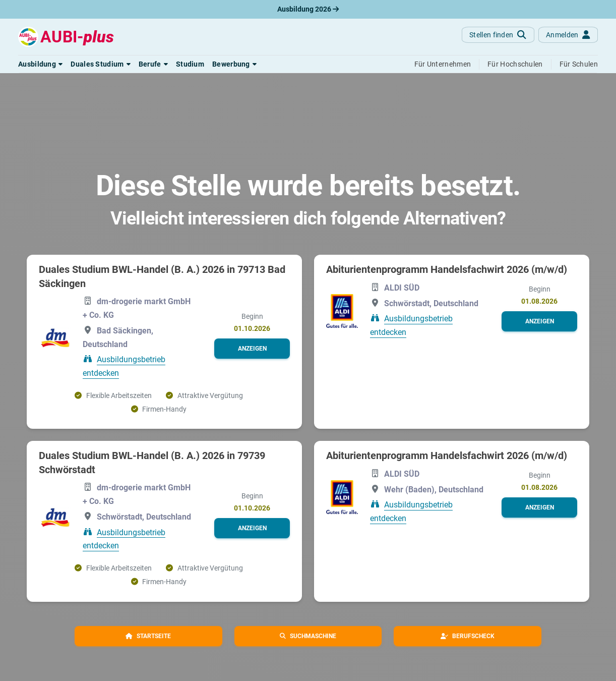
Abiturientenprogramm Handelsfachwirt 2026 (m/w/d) (447, 269)
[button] (40, 64)
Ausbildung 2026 (308, 9)
